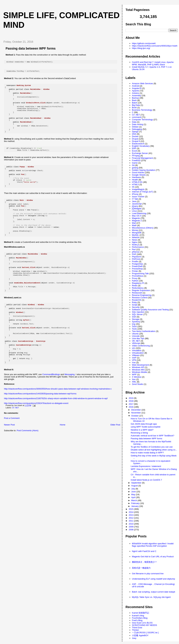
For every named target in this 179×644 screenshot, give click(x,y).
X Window (137, 377)
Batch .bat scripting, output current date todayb (154, 592)
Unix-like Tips (138, 338)
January (135, 506)
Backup (135, 98)
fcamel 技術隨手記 (140, 613)
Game (135, 163)
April (134, 497)
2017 (131, 404)
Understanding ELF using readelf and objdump (153, 579)
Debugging (137, 129)
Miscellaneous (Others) (143, 228)
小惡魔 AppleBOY (140, 635)
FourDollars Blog (140, 618)
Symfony (136, 322)
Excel (134, 151)
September (137, 483)
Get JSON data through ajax (144, 424)
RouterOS (137, 300)
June (134, 492)
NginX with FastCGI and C (144, 551)
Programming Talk (140, 273)
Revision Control (140, 298)
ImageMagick (138, 189)
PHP (134, 254)
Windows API (138, 367)
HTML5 (135, 184)
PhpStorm (137, 257)
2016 (131, 407)
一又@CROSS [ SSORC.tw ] (145, 633)
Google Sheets (139, 175)
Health (135, 180)
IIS (133, 187)
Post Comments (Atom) (28, 466)
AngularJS (137, 88)
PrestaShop (137, 269)
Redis (135, 286)
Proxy (135, 278)
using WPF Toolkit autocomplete (146, 427)
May (134, 494)
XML (134, 382)
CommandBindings (51, 410)
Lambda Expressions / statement (146, 466)
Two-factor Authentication (144, 331)
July (133, 489)
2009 (131, 527)
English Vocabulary (141, 146)
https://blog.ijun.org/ (141, 48)
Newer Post (9, 460)
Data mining (137, 124)
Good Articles (138, 172)
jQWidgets (137, 209)
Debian (135, 127)
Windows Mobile (140, 372)
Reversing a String (139, 433)
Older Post (115, 460)
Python (135, 281)
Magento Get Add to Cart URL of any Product (153, 557)
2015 (131, 509)
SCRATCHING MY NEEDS (144, 625)
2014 (131, 512)
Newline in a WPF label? (142, 430)
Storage (136, 319)
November (136, 413)
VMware (136, 355)
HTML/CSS (137, 182)
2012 (131, 518)
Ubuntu (135, 334)
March (134, 500)
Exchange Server (140, 153)
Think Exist (137, 628)
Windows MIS (138, 370)
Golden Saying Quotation (144, 170)
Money (135, 230)
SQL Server (137, 314)
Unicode (136, 336)
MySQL (135, 235)
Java (134, 201)
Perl (134, 249)
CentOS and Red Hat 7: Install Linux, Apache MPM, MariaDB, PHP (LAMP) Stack (153, 63)
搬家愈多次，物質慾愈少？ (144, 562)
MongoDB (137, 233)
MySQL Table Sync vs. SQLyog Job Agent (151, 597)
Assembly (136, 95)
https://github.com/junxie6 (144, 43)
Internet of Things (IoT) (142, 192)
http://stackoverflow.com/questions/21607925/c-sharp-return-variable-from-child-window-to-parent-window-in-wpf (56, 434)
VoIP (134, 358)
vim (134, 348)
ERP (134, 148)
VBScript (136, 343)
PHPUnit (136, 259)
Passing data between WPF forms (31, 48)
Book (134, 108)
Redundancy (138, 288)
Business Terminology (142, 110)
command (136, 117)
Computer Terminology (142, 120)
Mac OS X (137, 216)
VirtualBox (137, 350)
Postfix (135, 261)
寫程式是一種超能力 (141, 568)
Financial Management (142, 158)
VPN (134, 360)
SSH (134, 317)
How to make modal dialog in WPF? (147, 453)
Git (133, 165)
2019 (131, 398)
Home (63, 460)
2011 (131, 521)
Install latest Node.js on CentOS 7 (146, 480)
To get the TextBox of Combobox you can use (152, 447)
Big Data (136, 105)
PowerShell (137, 266)
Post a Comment (12, 453)
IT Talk (135, 199)
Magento (136, 218)
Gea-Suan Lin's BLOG (142, 623)
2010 (131, 524)
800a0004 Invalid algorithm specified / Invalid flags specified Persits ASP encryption (153, 545)
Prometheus (138, 276)
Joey (134, 638)
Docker (135, 136)
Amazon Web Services (142, 83)
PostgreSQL (138, 264)
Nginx (135, 242)
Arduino (136, 93)
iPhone (135, 194)
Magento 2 (137, 221)
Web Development (140, 365)
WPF (134, 375)
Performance (138, 247)
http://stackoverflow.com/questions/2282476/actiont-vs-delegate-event (36, 439)
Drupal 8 (136, 141)
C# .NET (15, 443)
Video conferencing (141, 346)
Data (134, 122)
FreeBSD (136, 160)
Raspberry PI (138, 283)
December (136, 410)
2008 (131, 530)
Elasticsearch (138, 144)
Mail (134, 223)
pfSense (136, 252)
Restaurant (137, 293)
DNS (134, 134)
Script (135, 305)
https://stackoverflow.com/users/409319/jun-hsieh (155, 46)
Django (135, 132)
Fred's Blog (137, 620)
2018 (131, 401)
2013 (131, 515)
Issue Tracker (138, 197)
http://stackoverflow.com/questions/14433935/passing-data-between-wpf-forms (40, 429)
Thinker (135, 630)
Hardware (136, 177)
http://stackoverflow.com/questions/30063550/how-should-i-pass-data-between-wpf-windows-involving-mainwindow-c (58, 424)
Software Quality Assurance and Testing (150, 310)
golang (135, 168)
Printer (135, 271)
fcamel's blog (138, 616)
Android (136, 86)
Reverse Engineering (142, 295)
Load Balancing (139, 213)
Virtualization (138, 353)
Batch (135, 103)
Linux (134, 211)
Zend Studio (138, 384)
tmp (134, 324)
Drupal (135, 139)
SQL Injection (138, 312)
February (136, 503)
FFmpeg (136, 156)
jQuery (135, 206)
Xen (134, 379)
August (135, 486)
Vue (134, 362)
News (135, 240)
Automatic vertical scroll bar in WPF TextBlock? (153, 436)
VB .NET (136, 341)
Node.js (135, 245)
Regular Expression (141, 290)
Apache (135, 91)
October (135, 416)
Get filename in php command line (148, 574)
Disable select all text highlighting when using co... (154, 450)
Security (136, 307)
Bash (134, 100)
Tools (134, 329)
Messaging (70, 410)
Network (136, 237)
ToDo (134, 326)
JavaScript (137, 204)
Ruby (134, 302)
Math (134, 225)
